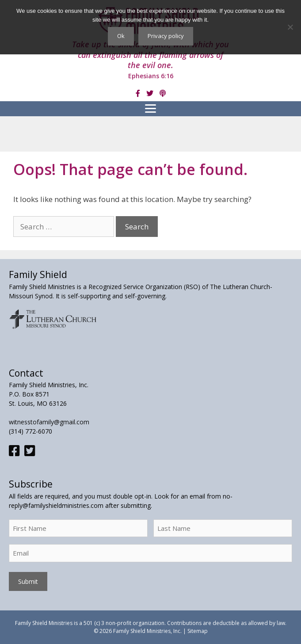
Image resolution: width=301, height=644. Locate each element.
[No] (290, 27)
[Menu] (150, 109)
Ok (121, 36)
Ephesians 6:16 (151, 76)
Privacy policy (166, 36)
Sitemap (198, 631)
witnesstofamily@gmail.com (49, 422)
